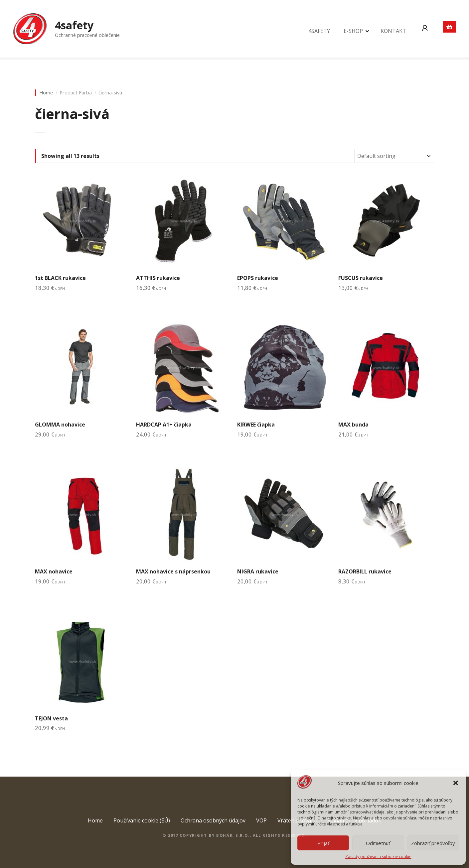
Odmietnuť (378, 843)
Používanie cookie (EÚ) (142, 820)
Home (46, 93)
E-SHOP (353, 31)
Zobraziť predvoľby (433, 843)
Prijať (323, 843)
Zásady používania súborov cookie (378, 857)
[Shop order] (394, 156)
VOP (261, 820)
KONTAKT (393, 31)
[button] (456, 783)
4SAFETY (319, 31)
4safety (74, 25)
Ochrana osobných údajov (213, 820)
